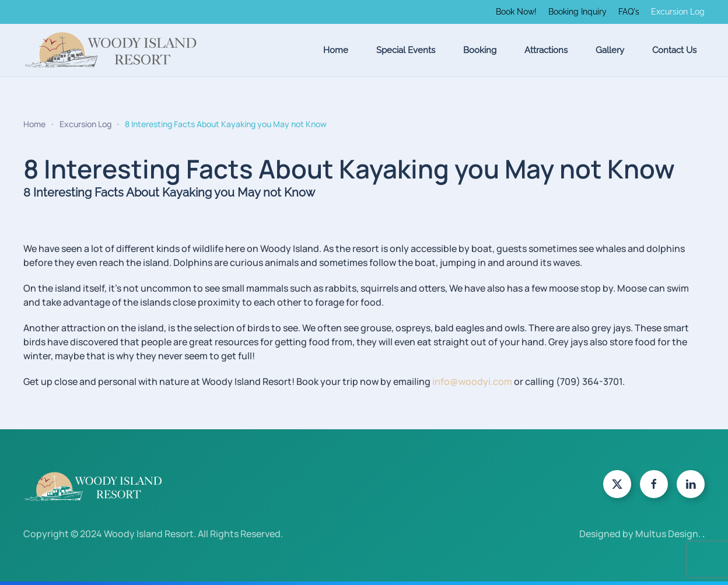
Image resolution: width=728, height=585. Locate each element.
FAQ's (629, 12)
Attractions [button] (546, 50)
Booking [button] (480, 50)
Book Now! (516, 12)
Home (336, 50)
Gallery (610, 50)
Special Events (406, 50)
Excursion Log (678, 12)
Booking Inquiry (577, 12)
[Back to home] (111, 50)
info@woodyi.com (472, 381)
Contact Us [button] (674, 50)
